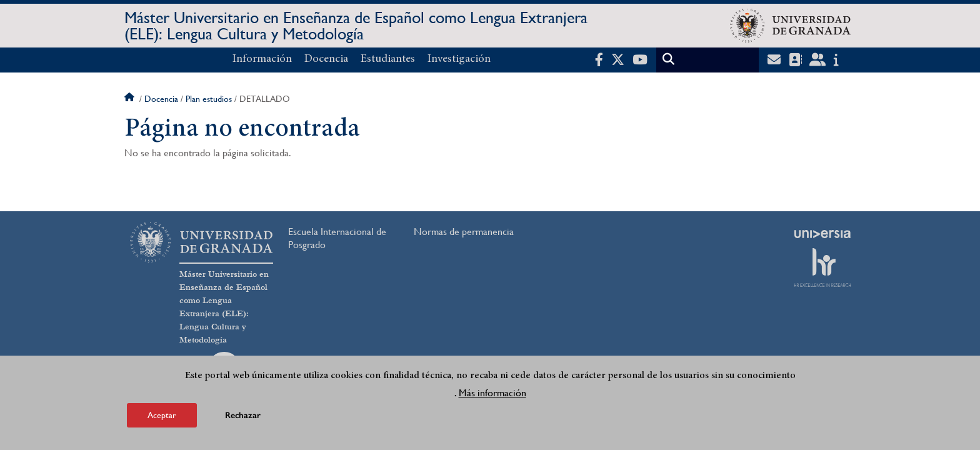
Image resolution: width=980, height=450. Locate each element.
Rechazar (243, 415)
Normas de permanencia (464, 232)
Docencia (326, 59)
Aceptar (162, 415)
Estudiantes (388, 59)
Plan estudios (209, 99)
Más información (492, 393)
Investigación (459, 59)
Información (262, 59)
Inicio (131, 99)
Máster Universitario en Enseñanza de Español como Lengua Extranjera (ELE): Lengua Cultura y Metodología (356, 26)
